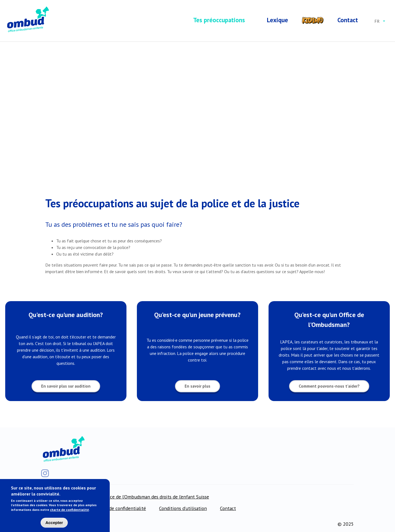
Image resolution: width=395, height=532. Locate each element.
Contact (348, 20)
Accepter (54, 524)
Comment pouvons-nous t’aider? (329, 387)
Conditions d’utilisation (183, 508)
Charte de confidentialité (120, 508)
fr (377, 21)
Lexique (277, 20)
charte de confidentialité (69, 511)
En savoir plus (198, 387)
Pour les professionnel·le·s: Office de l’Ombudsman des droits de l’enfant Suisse (127, 497)
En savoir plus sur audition (66, 387)
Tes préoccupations (219, 20)
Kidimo (313, 20)
